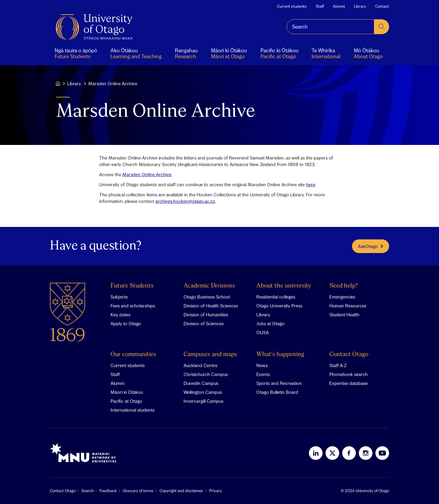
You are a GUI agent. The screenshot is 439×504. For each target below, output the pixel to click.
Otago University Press (279, 306)
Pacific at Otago (126, 401)
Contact (382, 6)
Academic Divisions (209, 286)
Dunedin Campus (201, 383)
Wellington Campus (203, 392)
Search (87, 491)
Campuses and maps (210, 354)
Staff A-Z (338, 365)
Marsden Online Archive (147, 174)
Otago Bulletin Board (277, 392)
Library (360, 6)
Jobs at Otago (270, 323)
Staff (320, 6)
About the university (284, 286)
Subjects (119, 297)
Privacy (216, 491)
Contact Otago (349, 354)
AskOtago (371, 246)
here (311, 184)
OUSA (263, 332)
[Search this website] (330, 27)
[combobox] (330, 27)
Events (263, 374)
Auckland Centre (200, 365)
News (262, 365)
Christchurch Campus (206, 374)
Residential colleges (276, 297)
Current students (292, 6)
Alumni (339, 6)
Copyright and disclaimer (181, 491)
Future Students (132, 286)
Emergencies (342, 297)
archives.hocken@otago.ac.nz (185, 201)
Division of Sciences (204, 323)
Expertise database (349, 383)
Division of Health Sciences (211, 306)
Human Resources (348, 306)
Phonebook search (349, 374)
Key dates (120, 315)
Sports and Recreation (279, 383)
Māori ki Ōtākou (127, 392)
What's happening (280, 354)
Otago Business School (207, 297)
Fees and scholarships (133, 306)
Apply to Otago (126, 323)
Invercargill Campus (203, 401)
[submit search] (382, 27)
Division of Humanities (206, 315)
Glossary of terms (138, 491)
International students (132, 410)
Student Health (344, 315)
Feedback (108, 491)
